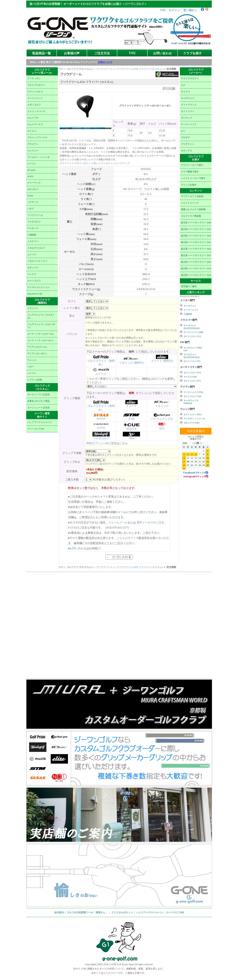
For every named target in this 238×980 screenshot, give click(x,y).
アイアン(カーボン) (37, 354)
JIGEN (30, 176)
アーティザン (34, 79)
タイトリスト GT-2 (192, 373)
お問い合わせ (162, 53)
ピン (183, 131)
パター (31, 367)
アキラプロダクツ (36, 85)
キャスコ (32, 131)
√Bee (132, 438)
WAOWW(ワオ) (35, 294)
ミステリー (33, 241)
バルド (31, 209)
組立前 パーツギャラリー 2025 (196, 229)
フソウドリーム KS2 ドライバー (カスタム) (140, 69)
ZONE (30, 196)
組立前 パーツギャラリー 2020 (196, 262)
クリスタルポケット (122, 912)
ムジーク (32, 255)
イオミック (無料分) (132, 363)
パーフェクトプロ (162, 419)
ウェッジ (32, 360)
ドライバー (33, 308)
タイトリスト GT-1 (192, 336)
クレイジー (33, 151)
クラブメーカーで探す (192, 165)
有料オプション (96, 443)
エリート (131, 406)
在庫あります (105, 62)
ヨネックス (33, 268)
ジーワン (32, 164)
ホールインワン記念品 (38, 394)
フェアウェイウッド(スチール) (41, 316)
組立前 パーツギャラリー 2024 (196, 236)
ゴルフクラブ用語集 (191, 216)
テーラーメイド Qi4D (194, 332)
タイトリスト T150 (192, 396)
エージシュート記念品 (38, 408)
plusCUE (132, 429)
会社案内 (59, 912)
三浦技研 (32, 235)
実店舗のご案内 (189, 286)
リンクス (32, 274)
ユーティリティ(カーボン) (40, 340)
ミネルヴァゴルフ (36, 248)
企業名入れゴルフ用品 (38, 401)
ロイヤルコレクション (38, 287)
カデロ (101, 428)
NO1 (162, 429)
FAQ (132, 53)
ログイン (174, 10)
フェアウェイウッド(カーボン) (41, 326)
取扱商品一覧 (42, 53)
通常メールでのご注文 (150, 522)
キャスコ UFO (190, 377)
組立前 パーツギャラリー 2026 (196, 223)
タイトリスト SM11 (193, 415)
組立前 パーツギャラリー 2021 (196, 255)
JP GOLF (31, 170)
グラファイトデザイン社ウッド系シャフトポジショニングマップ (95, 163)
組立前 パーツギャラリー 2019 (196, 269)
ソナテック (33, 202)
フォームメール (118, 522)
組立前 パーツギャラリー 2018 (196, 275)
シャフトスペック (190, 203)
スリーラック (34, 183)
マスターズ (33, 228)
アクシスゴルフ (35, 92)
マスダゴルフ (34, 222)
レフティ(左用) (35, 380)
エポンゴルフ (34, 105)
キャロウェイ (188, 98)
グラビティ (33, 144)
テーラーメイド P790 (193, 392)
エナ (183, 85)
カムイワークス (35, 124)
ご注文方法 (102, 53)
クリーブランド (189, 105)
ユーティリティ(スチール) (40, 334)
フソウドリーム (35, 215)
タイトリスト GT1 (192, 361)
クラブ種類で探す (190, 172)
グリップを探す (189, 185)
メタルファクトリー (37, 261)
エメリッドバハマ (36, 111)
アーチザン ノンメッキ (194, 419)
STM (132, 419)
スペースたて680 (36, 429)
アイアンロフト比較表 (192, 196)
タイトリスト (188, 111)
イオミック (162, 406)
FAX (71, 528)
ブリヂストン (188, 144)
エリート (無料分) (162, 361)
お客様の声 (72, 53)
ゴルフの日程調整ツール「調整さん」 (87, 912)
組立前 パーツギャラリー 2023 (196, 242)
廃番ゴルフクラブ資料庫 (193, 209)
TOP (163, 10)
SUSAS (101, 419)
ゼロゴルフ (33, 189)
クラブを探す (192, 53)
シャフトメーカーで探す (193, 178)
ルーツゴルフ (34, 281)
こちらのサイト (126, 538)
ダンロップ (187, 118)
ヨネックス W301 (192, 423)
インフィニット (35, 98)
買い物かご (190, 10)
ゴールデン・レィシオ (38, 157)
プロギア (185, 138)
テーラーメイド (189, 124)
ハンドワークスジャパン (40, 422)
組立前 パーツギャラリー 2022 (196, 249)
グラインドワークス (37, 138)
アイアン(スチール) (37, 347)
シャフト (32, 373)
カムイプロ (33, 118)
